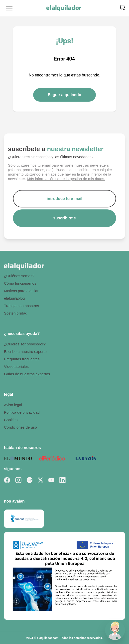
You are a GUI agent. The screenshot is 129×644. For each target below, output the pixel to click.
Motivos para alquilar (21, 291)
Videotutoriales (16, 366)
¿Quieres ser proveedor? (25, 344)
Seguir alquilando (64, 95)
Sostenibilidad (16, 313)
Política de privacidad (22, 412)
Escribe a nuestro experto (25, 352)
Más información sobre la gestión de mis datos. (66, 179)
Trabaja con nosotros (21, 306)
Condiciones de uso (20, 427)
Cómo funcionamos (20, 283)
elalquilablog (14, 298)
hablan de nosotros (22, 448)
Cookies (11, 420)
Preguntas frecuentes (22, 359)
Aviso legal (13, 405)
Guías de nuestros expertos (27, 374)
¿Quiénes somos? (19, 276)
